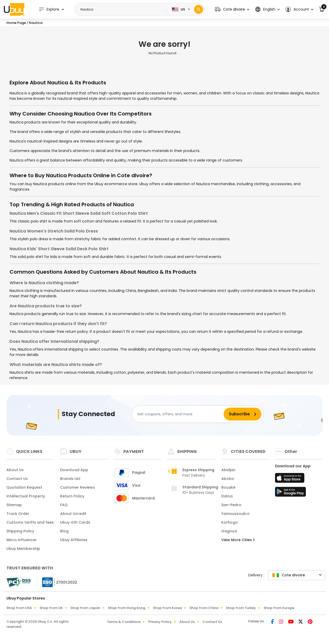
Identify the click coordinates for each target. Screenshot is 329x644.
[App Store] (290, 479)
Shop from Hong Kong (127, 608)
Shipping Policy (20, 531)
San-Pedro (231, 505)
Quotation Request (24, 487)
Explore (49, 9)
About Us (15, 470)
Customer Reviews (77, 487)
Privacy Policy (160, 622)
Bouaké (228, 487)
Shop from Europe (279, 608)
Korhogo (230, 522)
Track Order (18, 514)
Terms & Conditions (124, 622)
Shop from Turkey (241, 608)
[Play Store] (290, 493)
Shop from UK (51, 608)
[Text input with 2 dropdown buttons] (122, 10)
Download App (74, 470)
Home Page (16, 23)
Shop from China (204, 608)
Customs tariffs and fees (30, 522)
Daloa (227, 496)
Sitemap (14, 505)
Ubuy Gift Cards (75, 522)
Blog (64, 531)
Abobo (228, 479)
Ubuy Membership (23, 549)
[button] (232, 9)
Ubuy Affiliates (74, 540)
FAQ (64, 505)
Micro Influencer (22, 540)
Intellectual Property (26, 496)
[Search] (199, 9)
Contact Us (17, 479)
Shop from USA (19, 608)
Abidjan (228, 470)
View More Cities (238, 540)
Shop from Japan (85, 608)
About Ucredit (73, 514)
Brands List (70, 479)
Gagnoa (229, 531)
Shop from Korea (167, 608)
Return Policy (72, 496)
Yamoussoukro (235, 514)
